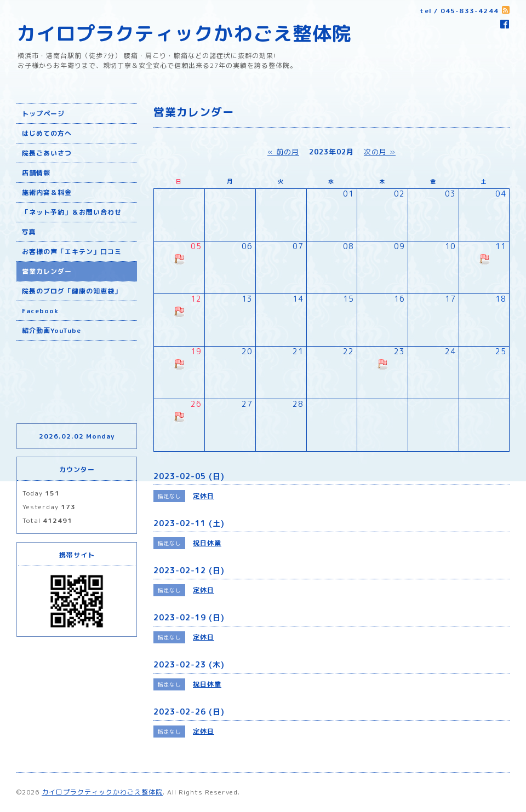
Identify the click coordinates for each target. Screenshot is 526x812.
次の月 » (380, 152)
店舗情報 (36, 173)
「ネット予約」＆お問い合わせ (72, 212)
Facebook (40, 311)
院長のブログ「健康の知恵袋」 (72, 291)
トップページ (43, 114)
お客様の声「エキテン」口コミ (72, 252)
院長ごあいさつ (47, 153)
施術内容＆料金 (47, 192)
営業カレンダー (47, 271)
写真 (29, 232)
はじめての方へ (47, 133)
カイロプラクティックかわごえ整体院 (184, 33)
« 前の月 (283, 152)
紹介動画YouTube (52, 330)
